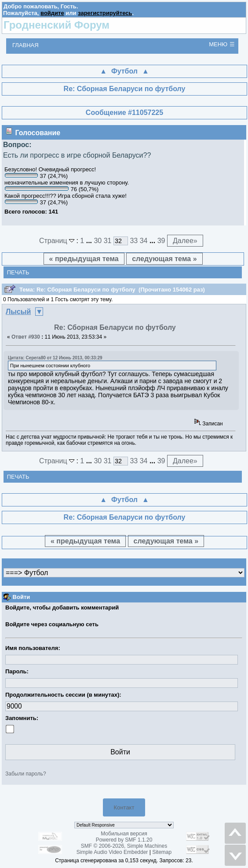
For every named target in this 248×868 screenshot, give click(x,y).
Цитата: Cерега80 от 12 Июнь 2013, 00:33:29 (55, 358)
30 (98, 241)
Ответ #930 (26, 337)
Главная (26, 45)
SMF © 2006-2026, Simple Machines (124, 846)
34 (144, 241)
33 (134, 241)
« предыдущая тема (84, 259)
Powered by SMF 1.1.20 (124, 840)
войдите (52, 13)
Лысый (18, 312)
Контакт (124, 807)
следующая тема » (164, 259)
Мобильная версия (124, 834)
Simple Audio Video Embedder (112, 852)
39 (161, 241)
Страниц (58, 241)
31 (108, 241)
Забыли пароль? (26, 774)
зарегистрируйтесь (105, 13)
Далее (185, 241)
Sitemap (162, 852)
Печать (18, 272)
